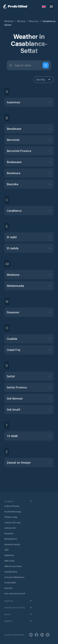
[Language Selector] (44, 6)
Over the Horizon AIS (15, 593)
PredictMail (10, 582)
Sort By (44, 80)
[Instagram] (42, 635)
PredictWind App (13, 512)
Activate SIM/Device (14, 577)
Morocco (34, 21)
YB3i (6, 550)
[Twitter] (48, 635)
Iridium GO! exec (13, 522)
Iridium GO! (10, 528)
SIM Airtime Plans (13, 566)
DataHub (9, 533)
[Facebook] (37, 635)
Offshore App (11, 517)
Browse (21, 21)
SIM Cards (9, 561)
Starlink (8, 588)
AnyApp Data (11, 572)
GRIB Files (9, 555)
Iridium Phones (12, 506)
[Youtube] (31, 635)
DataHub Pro (11, 539)
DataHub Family (12, 544)
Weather (9, 21)
